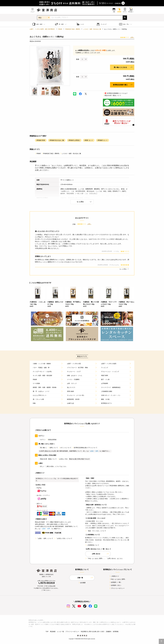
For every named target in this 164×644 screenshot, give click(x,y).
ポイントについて (65, 448)
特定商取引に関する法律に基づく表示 (93, 632)
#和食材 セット (103, 140)
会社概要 (82, 583)
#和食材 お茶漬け (74, 140)
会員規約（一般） (116, 582)
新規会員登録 (52, 440)
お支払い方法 (62, 459)
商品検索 (53, 632)
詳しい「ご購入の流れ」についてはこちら (52, 466)
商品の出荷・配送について (112, 95)
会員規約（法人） (116, 585)
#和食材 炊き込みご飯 (57, 140)
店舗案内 (109, 632)
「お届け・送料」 (94, 451)
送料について (53, 448)
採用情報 (116, 632)
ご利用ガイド (114, 576)
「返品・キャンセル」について (96, 531)
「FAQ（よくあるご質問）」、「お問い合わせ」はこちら (104, 558)
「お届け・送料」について (44, 538)
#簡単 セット (89, 140)
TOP (47, 632)
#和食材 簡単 (41, 140)
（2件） (132, 37)
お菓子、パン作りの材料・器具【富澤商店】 (42, 29)
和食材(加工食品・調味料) (73, 29)
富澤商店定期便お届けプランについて (85, 448)
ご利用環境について (92, 545)
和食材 (60, 29)
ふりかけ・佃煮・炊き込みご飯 (92, 29)
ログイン (42, 440)
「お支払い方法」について (63, 538)
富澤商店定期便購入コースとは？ (115, 93)
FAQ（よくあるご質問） (118, 579)
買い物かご (43, 448)
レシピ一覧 (61, 632)
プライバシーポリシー (117, 588)
